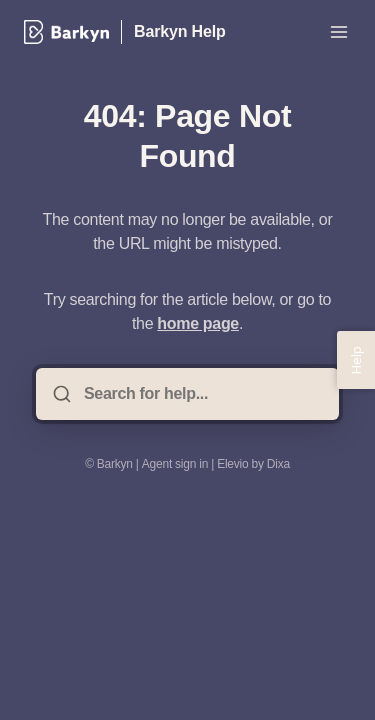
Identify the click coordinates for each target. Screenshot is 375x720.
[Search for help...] (201, 394)
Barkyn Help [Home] (180, 31)
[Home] (66, 32)
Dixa (278, 464)
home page (198, 323)
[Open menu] (339, 32)
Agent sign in (175, 464)
